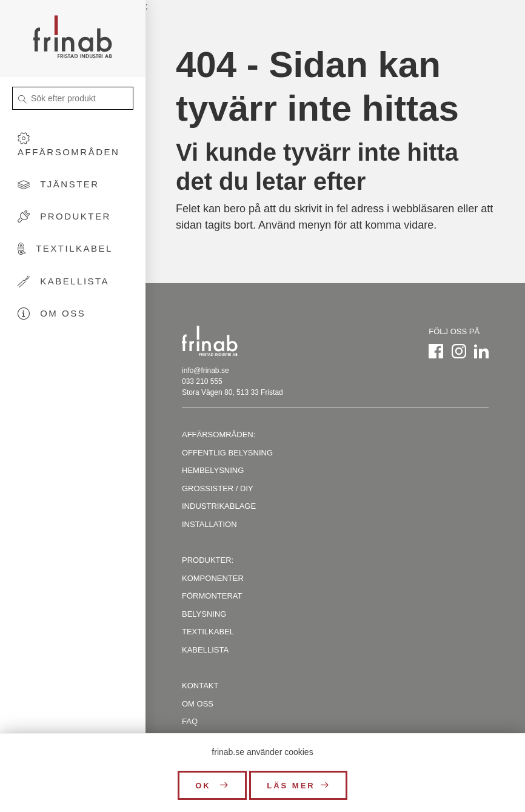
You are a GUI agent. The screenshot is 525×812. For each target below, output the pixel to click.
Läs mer (291, 786)
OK (205, 786)
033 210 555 (202, 381)
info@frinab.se (206, 371)
